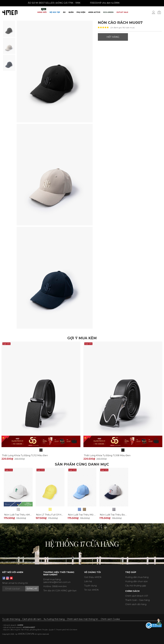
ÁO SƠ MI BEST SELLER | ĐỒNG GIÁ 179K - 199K (51, 3)
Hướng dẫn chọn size (136, 581)
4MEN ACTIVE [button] (94, 12)
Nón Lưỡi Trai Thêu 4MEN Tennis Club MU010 (30, 515)
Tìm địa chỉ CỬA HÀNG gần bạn (60, 591)
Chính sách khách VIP (137, 596)
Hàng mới (42, 11)
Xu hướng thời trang (54, 619)
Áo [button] (64, 12)
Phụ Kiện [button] (81, 12)
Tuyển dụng (90, 586)
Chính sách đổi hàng (136, 604)
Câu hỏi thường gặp (136, 586)
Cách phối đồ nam (32, 619)
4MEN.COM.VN (26, 634)
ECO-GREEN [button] (108, 12)
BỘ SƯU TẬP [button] (55, 12)
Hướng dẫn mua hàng (137, 577)
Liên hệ (88, 581)
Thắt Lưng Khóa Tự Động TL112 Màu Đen (25, 455)
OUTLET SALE (122, 12)
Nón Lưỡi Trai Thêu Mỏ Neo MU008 (88, 515)
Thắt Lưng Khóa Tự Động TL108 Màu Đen (107, 455)
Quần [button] (71, 12)
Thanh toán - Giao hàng (137, 600)
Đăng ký (32, 589)
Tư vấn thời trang (11, 619)
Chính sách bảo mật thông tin (83, 619)
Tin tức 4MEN (91, 590)
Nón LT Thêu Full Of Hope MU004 (56, 515)
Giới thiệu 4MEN (93, 577)
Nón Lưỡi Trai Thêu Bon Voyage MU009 (122, 515)
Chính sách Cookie (110, 619)
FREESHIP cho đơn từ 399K (102, 3)
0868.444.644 (59, 586)
